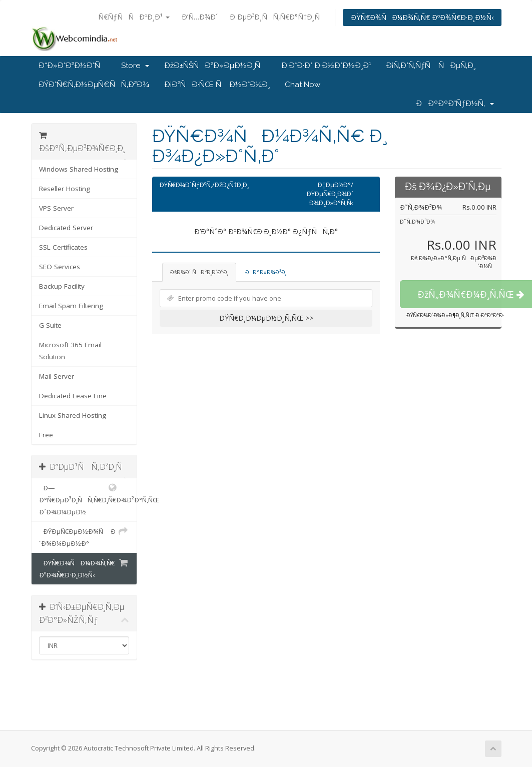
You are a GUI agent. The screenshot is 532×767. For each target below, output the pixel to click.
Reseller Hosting (65, 189)
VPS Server (56, 208)
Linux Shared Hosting (73, 415)
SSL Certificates (63, 247)
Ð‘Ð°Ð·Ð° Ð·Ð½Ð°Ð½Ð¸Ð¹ (326, 66)
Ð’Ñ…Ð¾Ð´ (200, 17)
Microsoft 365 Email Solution (70, 351)
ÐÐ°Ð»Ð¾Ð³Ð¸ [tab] (266, 272)
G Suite (50, 325)
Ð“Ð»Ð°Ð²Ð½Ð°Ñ (72, 66)
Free (46, 435)
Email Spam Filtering (71, 306)
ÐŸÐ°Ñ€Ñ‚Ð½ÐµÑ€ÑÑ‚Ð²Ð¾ (94, 85)
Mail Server (57, 376)
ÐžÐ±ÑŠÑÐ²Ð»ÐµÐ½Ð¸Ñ (215, 66)
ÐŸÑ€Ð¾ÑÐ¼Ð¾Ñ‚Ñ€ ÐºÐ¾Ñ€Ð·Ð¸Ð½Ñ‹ (422, 17)
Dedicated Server (66, 228)
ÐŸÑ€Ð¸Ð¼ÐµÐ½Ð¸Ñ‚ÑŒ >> (266, 318)
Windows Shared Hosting (79, 169)
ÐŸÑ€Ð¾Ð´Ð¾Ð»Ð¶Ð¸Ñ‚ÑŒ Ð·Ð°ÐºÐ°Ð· (455, 315)
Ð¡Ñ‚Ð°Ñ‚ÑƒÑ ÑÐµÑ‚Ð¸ (431, 66)
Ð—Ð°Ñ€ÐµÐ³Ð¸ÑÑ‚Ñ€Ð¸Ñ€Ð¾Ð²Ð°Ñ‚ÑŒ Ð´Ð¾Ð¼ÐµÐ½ (88, 499)
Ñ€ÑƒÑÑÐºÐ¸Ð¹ (134, 17)
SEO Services (60, 267)
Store (135, 66)
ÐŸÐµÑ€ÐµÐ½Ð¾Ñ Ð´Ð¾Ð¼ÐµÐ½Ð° (84, 537)
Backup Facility (62, 286)
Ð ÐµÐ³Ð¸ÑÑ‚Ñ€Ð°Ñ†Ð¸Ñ (278, 17)
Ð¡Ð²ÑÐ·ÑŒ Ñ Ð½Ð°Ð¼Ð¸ (217, 85)
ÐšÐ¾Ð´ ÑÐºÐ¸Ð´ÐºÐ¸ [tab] (199, 272)
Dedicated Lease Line (73, 396)
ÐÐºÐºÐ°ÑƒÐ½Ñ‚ (455, 104)
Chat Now (303, 85)
